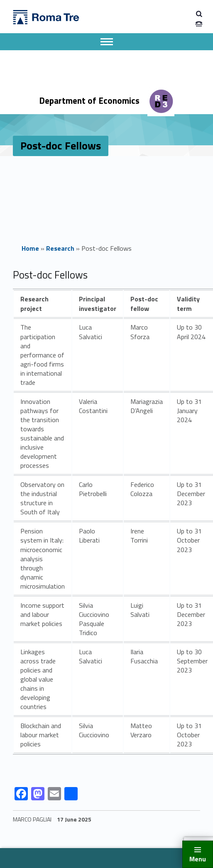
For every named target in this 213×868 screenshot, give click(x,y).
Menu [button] (198, 859)
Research (60, 248)
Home (30, 248)
